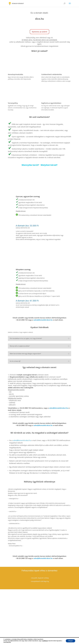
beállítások (45, 641)
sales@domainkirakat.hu (43, 320)
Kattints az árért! (39, 32)
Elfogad (70, 641)
